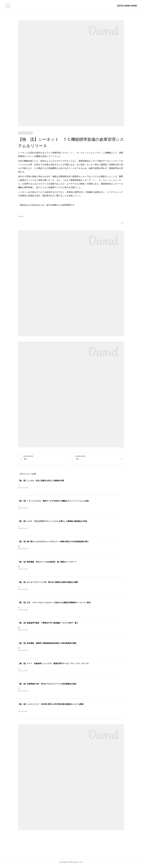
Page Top (71, 854)
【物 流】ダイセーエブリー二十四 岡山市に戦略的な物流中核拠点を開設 (48, 583)
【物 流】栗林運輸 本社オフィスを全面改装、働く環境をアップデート (47, 562)
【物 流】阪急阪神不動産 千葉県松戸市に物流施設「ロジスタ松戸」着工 (48, 624)
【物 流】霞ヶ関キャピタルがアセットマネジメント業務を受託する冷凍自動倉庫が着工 (53, 542)
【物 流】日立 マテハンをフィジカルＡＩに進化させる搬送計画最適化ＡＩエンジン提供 (54, 603)
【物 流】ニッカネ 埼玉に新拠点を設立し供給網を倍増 (41, 481)
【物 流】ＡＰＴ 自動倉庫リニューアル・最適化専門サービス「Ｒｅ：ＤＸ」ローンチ (53, 665)
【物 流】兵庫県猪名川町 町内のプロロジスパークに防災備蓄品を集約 (47, 685)
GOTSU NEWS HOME (127, 6)
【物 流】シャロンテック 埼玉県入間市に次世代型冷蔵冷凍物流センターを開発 (51, 706)
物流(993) (21, 216)
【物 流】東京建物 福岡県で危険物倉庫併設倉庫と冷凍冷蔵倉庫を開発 (47, 645)
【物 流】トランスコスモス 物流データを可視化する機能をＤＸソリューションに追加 (53, 501)
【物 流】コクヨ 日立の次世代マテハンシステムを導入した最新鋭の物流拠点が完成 (53, 521)
